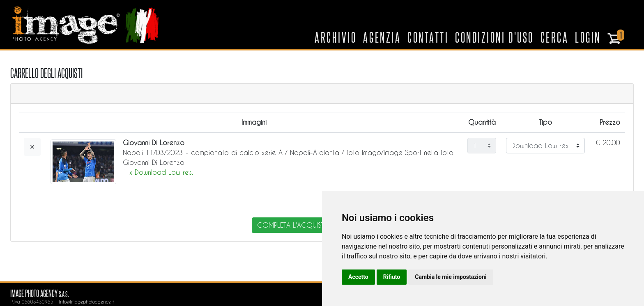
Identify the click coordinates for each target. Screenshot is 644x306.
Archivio (336, 37)
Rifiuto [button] (392, 277)
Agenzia (382, 37)
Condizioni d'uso (494, 37)
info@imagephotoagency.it (86, 302)
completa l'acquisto (294, 225)
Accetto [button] (358, 277)
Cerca (555, 37)
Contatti (428, 37)
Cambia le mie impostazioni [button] (451, 277)
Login (588, 37)
